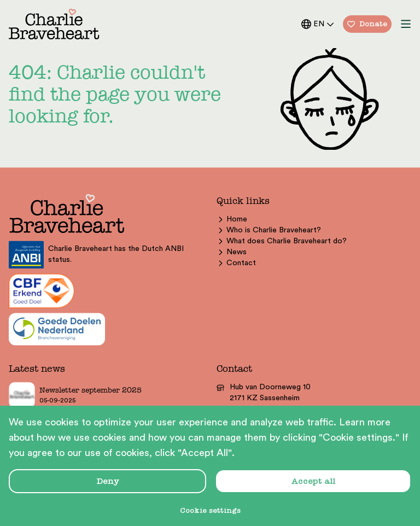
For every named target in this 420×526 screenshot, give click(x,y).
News (232, 252)
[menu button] (406, 24)
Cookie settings (210, 510)
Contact (236, 263)
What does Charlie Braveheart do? (282, 241)
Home (232, 219)
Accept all (313, 481)
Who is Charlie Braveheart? (269, 230)
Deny (108, 481)
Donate (367, 24)
